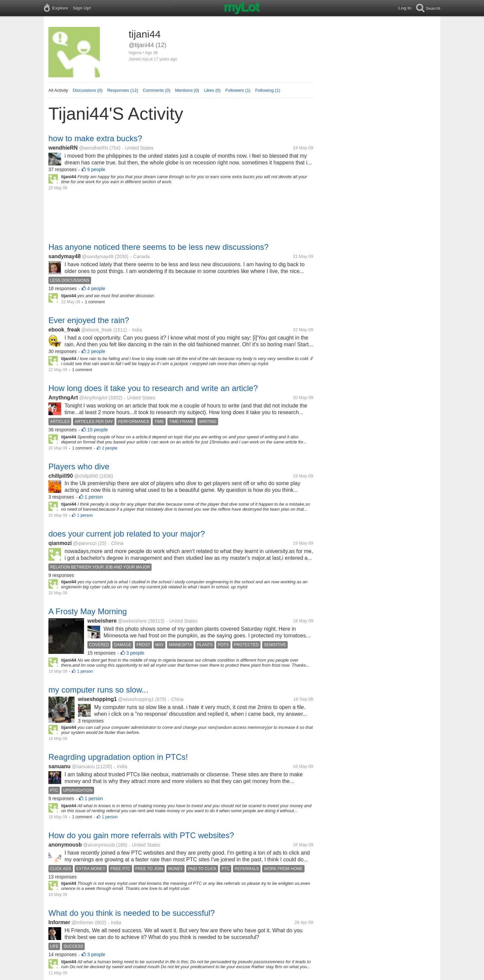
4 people (96, 288)
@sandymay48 (98, 257)
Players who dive (79, 466)
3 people (135, 653)
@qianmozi (85, 543)
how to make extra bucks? (95, 138)
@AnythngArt (93, 398)
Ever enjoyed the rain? (89, 320)
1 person (94, 497)
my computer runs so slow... (98, 690)
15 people (98, 430)
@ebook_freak (97, 330)
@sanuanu (83, 767)
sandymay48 (65, 256)
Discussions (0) (88, 90)
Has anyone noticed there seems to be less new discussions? (158, 247)
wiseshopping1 (97, 699)
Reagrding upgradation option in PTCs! (118, 757)
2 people (96, 351)
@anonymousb (99, 845)
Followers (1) (238, 90)
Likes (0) (212, 90)
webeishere (102, 621)
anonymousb (65, 845)
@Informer (83, 923)
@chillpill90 (86, 476)
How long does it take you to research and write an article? (153, 388)
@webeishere (132, 621)
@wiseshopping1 (136, 699)
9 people (96, 169)
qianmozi (60, 543)
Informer (59, 922)
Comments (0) (157, 90)
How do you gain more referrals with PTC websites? (141, 835)
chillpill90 (61, 476)
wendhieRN (63, 148)
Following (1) (268, 90)
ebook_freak (64, 330)
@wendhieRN (94, 148)
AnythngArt (63, 398)
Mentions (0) (187, 90)
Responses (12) (123, 90)
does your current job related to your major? (127, 534)
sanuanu (59, 766)
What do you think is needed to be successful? (132, 913)
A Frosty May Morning (88, 611)
